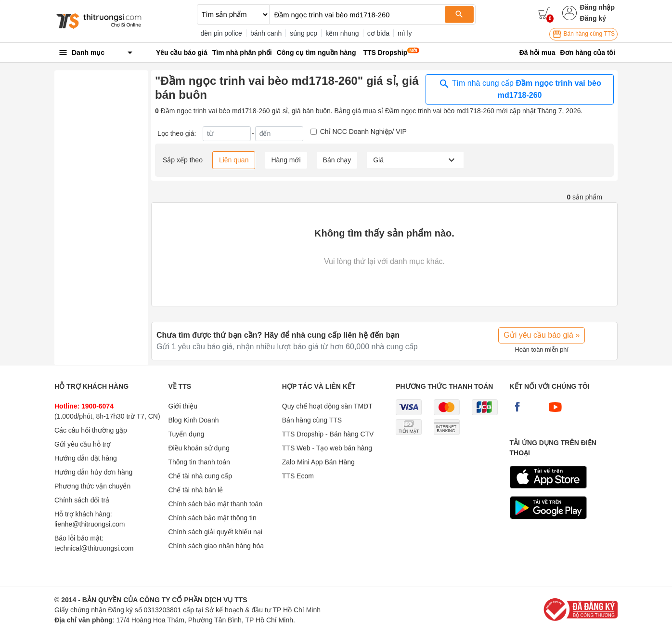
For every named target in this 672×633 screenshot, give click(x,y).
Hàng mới (286, 160)
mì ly (405, 33)
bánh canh (266, 33)
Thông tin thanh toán (199, 462)
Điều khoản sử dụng (199, 448)
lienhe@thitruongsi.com (90, 524)
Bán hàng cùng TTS (583, 34)
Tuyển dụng (186, 434)
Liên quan (234, 160)
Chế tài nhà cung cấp (200, 476)
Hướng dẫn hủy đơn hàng (93, 472)
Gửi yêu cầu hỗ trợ (83, 444)
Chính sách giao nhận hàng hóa (216, 546)
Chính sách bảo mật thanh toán (215, 504)
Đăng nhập (597, 7)
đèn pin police (221, 33)
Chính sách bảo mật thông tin (212, 518)
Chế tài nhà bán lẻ (195, 490)
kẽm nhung (342, 33)
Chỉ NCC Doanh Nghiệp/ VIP (363, 132)
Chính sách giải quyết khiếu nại (215, 532)
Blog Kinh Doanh (193, 420)
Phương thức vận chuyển (92, 486)
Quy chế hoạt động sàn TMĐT (327, 406)
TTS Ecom (298, 476)
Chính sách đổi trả (82, 500)
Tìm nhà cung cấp (520, 89)
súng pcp (304, 33)
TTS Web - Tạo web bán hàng (327, 448)
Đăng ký (593, 18)
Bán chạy (337, 160)
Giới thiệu (183, 406)
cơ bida (378, 33)
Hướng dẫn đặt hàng (86, 458)
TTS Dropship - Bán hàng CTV (328, 434)
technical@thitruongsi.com (94, 548)
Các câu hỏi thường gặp (91, 430)
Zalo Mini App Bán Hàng (318, 462)
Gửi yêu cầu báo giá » (542, 335)
